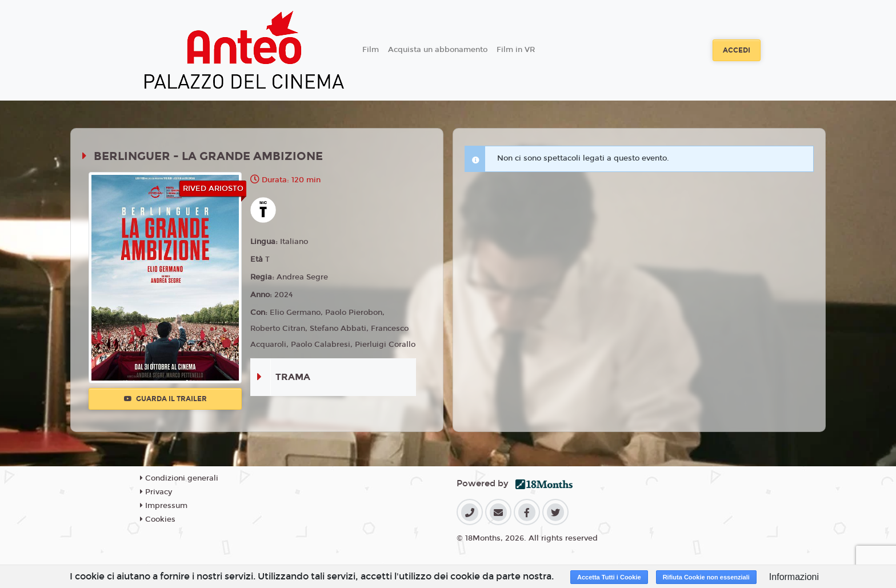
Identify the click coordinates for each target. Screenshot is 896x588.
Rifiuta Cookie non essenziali (706, 577)
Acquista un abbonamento (438, 50)
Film (371, 50)
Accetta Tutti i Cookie (609, 577)
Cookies (158, 519)
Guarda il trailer (165, 399)
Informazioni (794, 577)
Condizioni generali (179, 478)
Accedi (737, 50)
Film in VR (516, 50)
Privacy (156, 492)
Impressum (164, 506)
